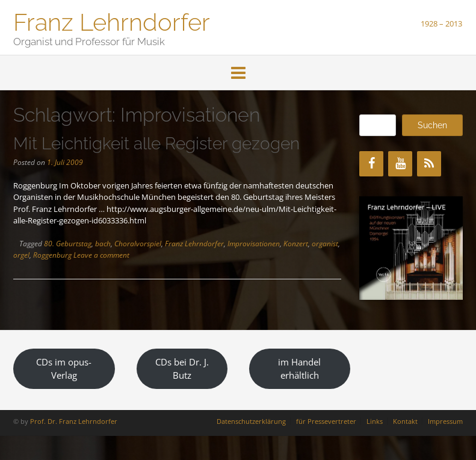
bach (103, 244)
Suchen (432, 125)
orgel (21, 255)
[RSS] (429, 164)
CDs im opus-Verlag (64, 368)
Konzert (296, 244)
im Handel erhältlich (299, 368)
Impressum (445, 421)
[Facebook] (371, 164)
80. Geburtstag (68, 244)
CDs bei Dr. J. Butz (182, 368)
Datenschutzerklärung (251, 421)
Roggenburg (52, 255)
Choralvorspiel (138, 244)
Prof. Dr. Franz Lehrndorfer (74, 421)
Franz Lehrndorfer (112, 21)
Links (375, 421)
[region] (411, 248)
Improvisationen (254, 244)
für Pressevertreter (326, 421)
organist (325, 244)
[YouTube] (400, 164)
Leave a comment (101, 255)
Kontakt (405, 421)
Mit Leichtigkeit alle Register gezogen (156, 144)
